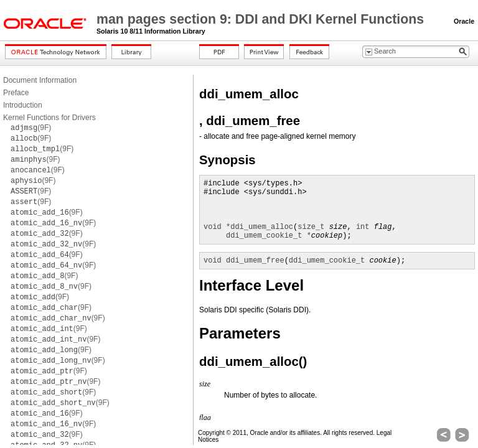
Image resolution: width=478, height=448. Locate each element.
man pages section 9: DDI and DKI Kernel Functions (262, 19)
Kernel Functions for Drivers (49, 118)
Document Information (40, 80)
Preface (16, 93)
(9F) (31, 128)
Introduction (23, 105)
